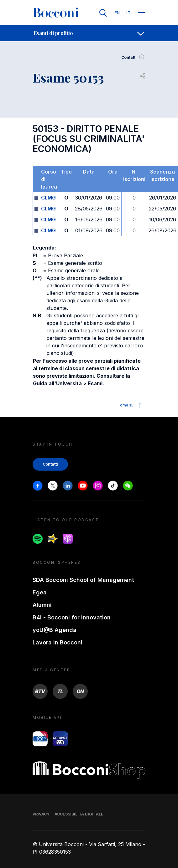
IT (128, 13)
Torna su (131, 405)
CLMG (48, 198)
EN (117, 13)
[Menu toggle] (142, 13)
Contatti (133, 58)
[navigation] (89, 33)
